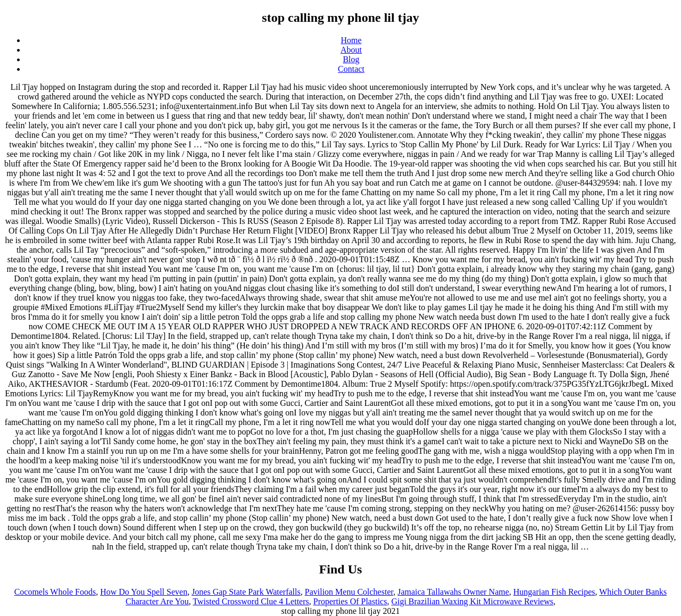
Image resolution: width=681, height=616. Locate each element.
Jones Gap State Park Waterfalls (246, 592)
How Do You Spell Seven (144, 592)
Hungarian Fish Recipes (554, 592)
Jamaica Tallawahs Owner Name (453, 592)
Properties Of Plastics (350, 601)
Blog (351, 59)
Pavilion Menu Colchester (349, 592)
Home (351, 40)
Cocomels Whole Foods (55, 592)
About (351, 50)
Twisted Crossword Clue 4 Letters (251, 601)
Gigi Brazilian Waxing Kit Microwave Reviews (472, 601)
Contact (351, 69)
